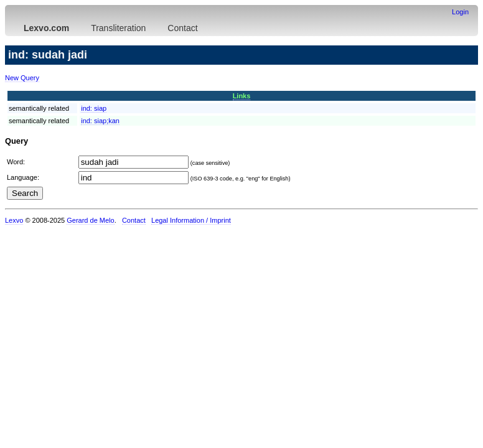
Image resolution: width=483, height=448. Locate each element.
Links (242, 96)
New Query (22, 78)
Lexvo (14, 220)
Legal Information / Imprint (191, 220)
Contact (182, 28)
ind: (94, 108)
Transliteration (118, 28)
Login (460, 12)
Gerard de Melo (90, 220)
